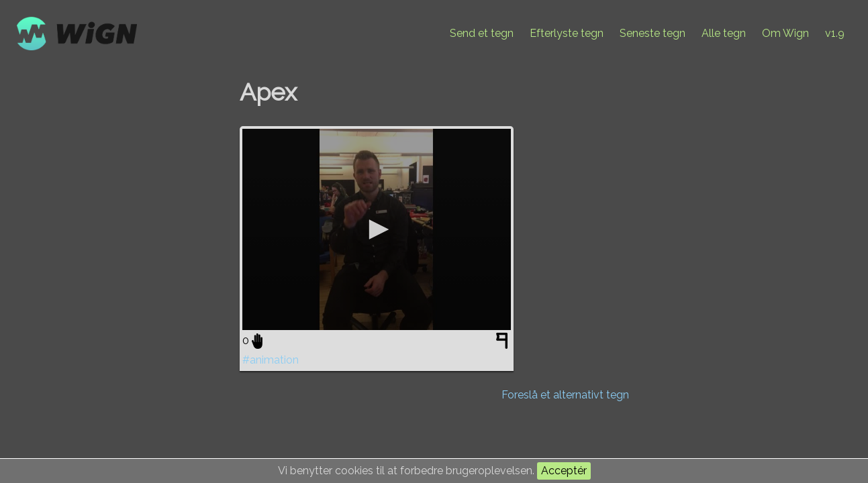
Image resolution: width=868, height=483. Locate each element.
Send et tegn (482, 33)
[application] (377, 229)
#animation (271, 360)
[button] (377, 229)
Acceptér (564, 471)
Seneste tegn (653, 33)
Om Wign (785, 33)
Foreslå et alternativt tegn (565, 395)
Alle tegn (724, 33)
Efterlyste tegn (567, 33)
